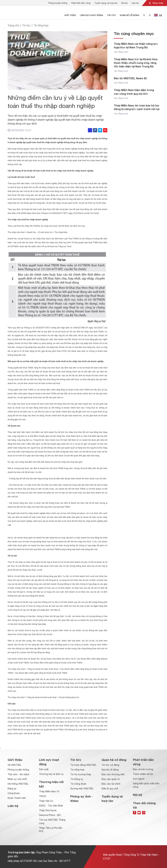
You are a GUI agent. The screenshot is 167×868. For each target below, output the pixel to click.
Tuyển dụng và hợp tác (106, 3)
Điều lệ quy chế (110, 789)
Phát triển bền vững (81, 3)
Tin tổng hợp (41, 25)
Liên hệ (135, 3)
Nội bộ (125, 3)
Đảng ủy (12, 789)
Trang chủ (13, 25)
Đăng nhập (156, 3)
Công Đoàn (14, 793)
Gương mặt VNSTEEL (82, 789)
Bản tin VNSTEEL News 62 (130, 78)
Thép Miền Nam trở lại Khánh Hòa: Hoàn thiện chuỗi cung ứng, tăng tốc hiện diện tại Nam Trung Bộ (136, 63)
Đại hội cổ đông (110, 770)
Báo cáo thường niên (113, 774)
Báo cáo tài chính (111, 784)
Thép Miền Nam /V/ (49, 791)
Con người (139, 779)
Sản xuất (44, 769)
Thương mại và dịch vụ (51, 774)
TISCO (43, 796)
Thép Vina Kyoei (48, 810)
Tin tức (111, 15)
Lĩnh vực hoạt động (91, 15)
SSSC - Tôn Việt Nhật (51, 806)
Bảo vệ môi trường (143, 769)
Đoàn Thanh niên (17, 798)
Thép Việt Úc (46, 801)
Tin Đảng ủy (77, 779)
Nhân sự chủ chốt (17, 779)
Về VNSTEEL (14, 765)
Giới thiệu (70, 15)
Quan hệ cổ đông (129, 15)
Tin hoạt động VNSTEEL (83, 765)
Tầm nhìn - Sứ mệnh (19, 774)
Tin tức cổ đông (110, 765)
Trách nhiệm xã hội (143, 774)
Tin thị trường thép (81, 774)
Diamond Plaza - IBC (50, 815)
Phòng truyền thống (58, 3)
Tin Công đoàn (78, 784)
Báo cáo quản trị (111, 779)
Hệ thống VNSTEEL (18, 784)
